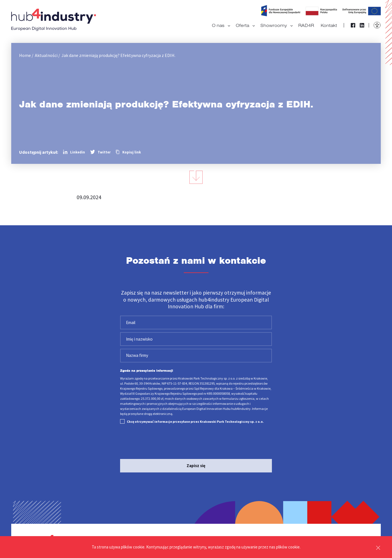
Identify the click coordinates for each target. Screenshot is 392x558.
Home (25, 55)
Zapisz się (196, 466)
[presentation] (163, 442)
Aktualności (46, 55)
